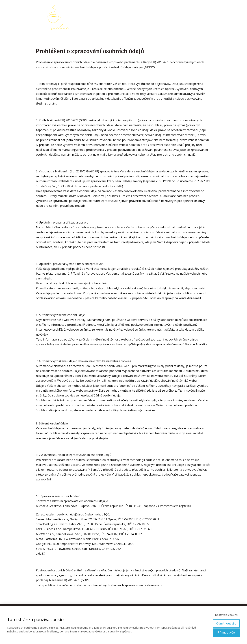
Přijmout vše (226, 632)
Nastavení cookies (226, 615)
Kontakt (206, 18)
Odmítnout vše (226, 623)
